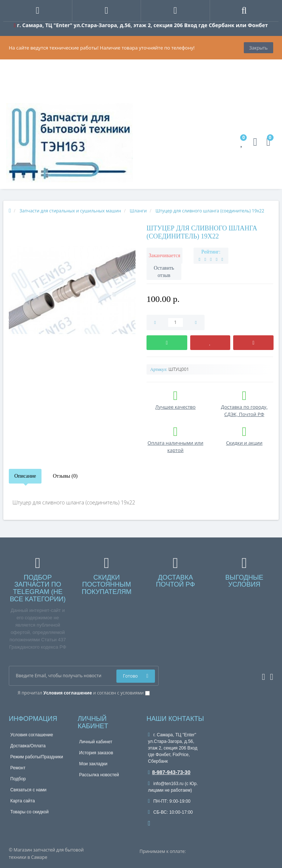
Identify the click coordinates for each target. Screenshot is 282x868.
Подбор (18, 779)
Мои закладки (93, 764)
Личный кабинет (96, 742)
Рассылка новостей (99, 775)
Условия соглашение (32, 735)
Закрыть (258, 48)
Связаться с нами (28, 790)
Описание (25, 476)
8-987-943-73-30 (169, 772)
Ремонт (18, 768)
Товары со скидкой (29, 812)
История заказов (96, 753)
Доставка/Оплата (28, 746)
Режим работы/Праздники (37, 757)
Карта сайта (23, 801)
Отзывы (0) (65, 476)
